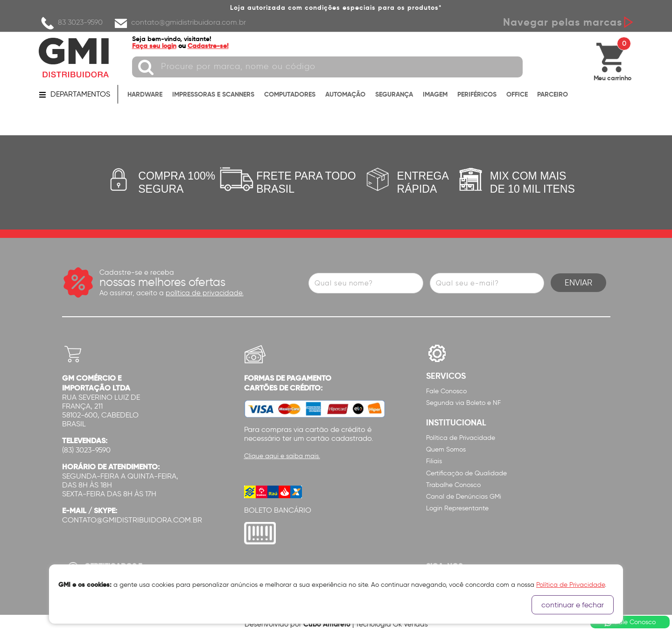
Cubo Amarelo (327, 624)
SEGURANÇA (394, 94)
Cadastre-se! (208, 46)
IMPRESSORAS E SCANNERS (213, 94)
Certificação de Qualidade (466, 473)
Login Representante (457, 508)
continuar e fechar (573, 605)
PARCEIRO (553, 94)
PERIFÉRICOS (477, 94)
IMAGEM (435, 94)
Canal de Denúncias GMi (464, 497)
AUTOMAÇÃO (345, 94)
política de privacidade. (205, 293)
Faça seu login (154, 46)
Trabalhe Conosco (453, 485)
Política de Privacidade (461, 438)
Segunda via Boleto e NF (463, 403)
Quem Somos (446, 449)
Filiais (434, 461)
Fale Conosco (446, 391)
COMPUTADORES (290, 94)
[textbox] (327, 67)
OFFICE (517, 94)
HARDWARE (145, 94)
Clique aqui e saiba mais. (282, 456)
